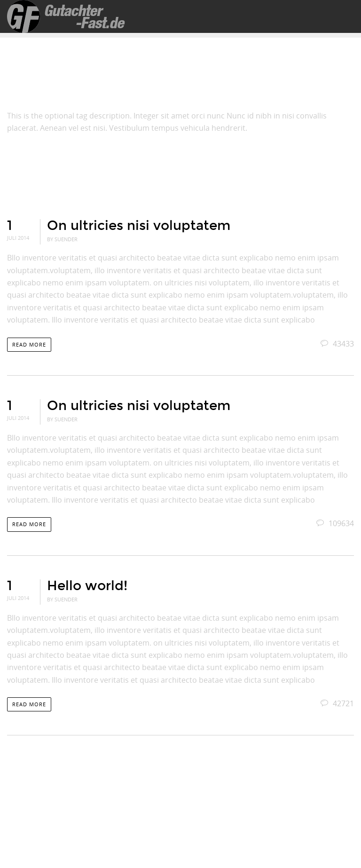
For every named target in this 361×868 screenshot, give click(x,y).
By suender (62, 239)
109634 (335, 523)
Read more (29, 344)
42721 (337, 703)
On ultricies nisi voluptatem (139, 226)
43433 (337, 344)
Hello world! (87, 586)
